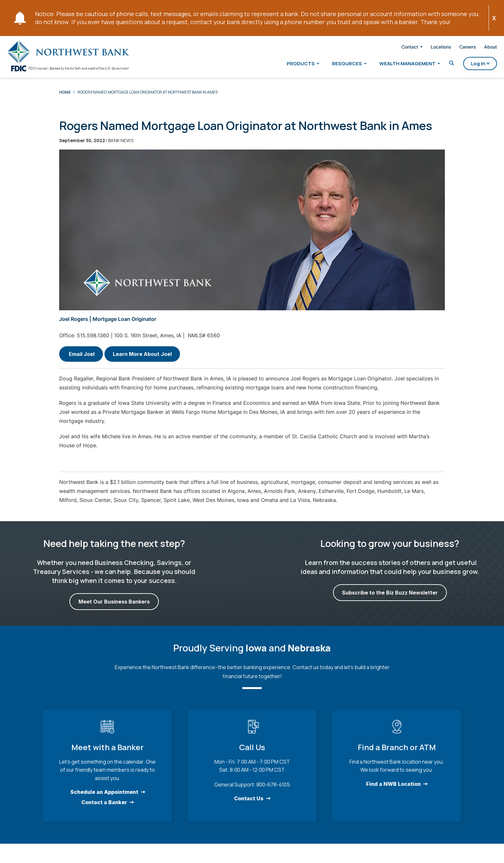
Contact (399, 48)
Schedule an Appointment (104, 798)
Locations (430, 48)
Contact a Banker (104, 808)
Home (65, 98)
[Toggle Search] (441, 64)
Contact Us (249, 804)
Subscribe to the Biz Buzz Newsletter (390, 599)
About (480, 48)
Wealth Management (396, 65)
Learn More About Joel (142, 360)
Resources (336, 65)
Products (290, 65)
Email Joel (81, 360)
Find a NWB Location (393, 790)
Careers (457, 48)
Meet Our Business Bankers (114, 608)
